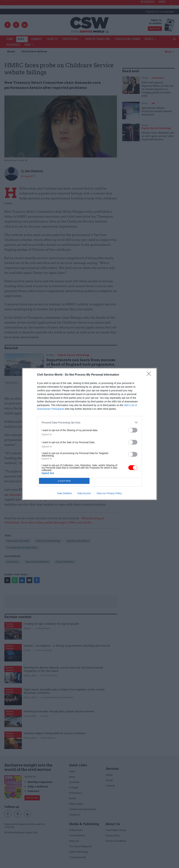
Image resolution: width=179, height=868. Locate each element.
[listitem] (89, 422)
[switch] (133, 430)
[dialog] (89, 434)
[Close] (150, 375)
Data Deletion (65, 493)
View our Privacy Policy (109, 493)
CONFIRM (64, 481)
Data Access (84, 493)
